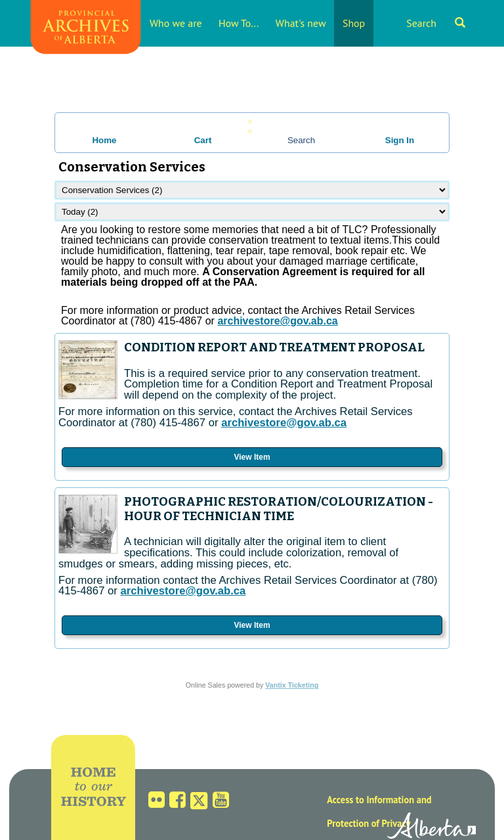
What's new (301, 23)
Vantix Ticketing (292, 685)
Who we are (176, 23)
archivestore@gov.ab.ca (284, 423)
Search (436, 23)
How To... (239, 23)
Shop (354, 23)
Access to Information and (379, 800)
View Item (252, 457)
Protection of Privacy (368, 823)
